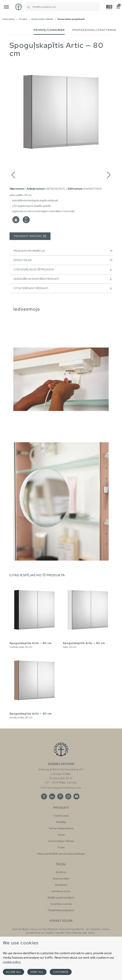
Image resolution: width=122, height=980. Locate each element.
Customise (61, 972)
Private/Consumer (49, 30)
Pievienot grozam (30, 236)
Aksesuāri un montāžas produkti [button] (63, 279)
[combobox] (66, 7)
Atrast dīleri (63, 260)
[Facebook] (44, 796)
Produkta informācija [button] (63, 251)
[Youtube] (76, 796)
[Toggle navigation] (6, 7)
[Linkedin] (52, 796)
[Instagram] (68, 796)
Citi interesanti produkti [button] (63, 288)
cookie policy (12, 962)
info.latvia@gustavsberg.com (61, 788)
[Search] (28, 7)
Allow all (14, 972)
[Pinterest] (60, 796)
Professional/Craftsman (94, 30)
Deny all (37, 972)
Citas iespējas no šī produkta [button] (63, 269)
